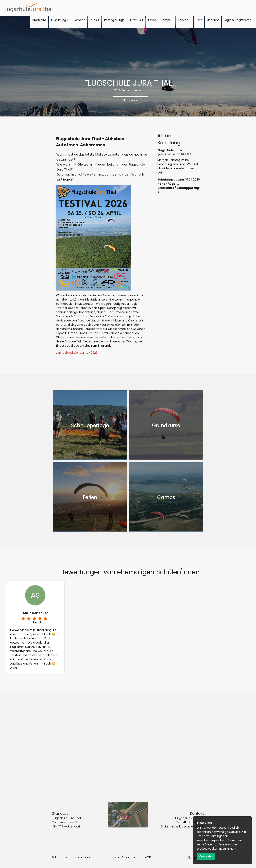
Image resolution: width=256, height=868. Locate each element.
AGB (148, 857)
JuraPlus (135, 20)
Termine (79, 20)
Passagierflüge (114, 20)
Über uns (213, 20)
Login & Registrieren (238, 20)
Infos (93, 20)
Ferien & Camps (159, 20)
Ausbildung (58, 20)
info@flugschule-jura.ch (187, 815)
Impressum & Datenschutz (124, 857)
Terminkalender (102, 346)
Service (183, 20)
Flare (199, 20)
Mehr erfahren (130, 100)
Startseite (39, 20)
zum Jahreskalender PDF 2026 (77, 353)
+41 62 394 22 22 (193, 811)
